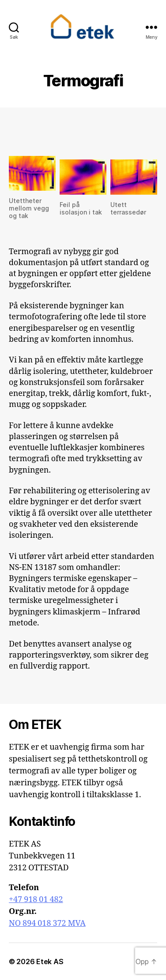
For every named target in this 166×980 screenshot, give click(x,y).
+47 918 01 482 (36, 900)
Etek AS (50, 962)
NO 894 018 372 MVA (47, 923)
